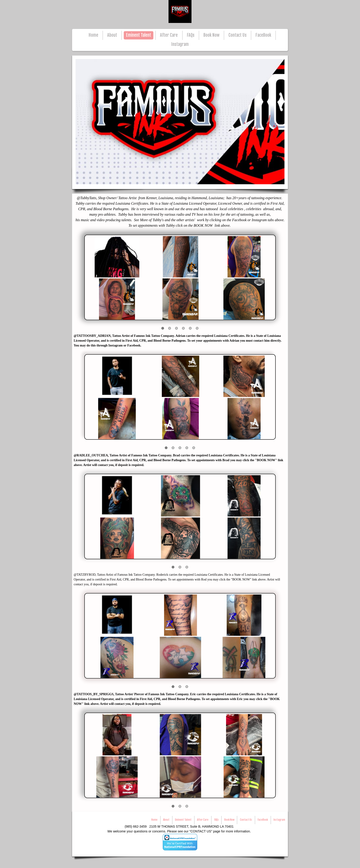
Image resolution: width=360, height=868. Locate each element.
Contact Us (238, 35)
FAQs (191, 35)
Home (93, 35)
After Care (169, 35)
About (112, 35)
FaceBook (263, 35)
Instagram (180, 44)
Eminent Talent (139, 35)
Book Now (211, 35)
